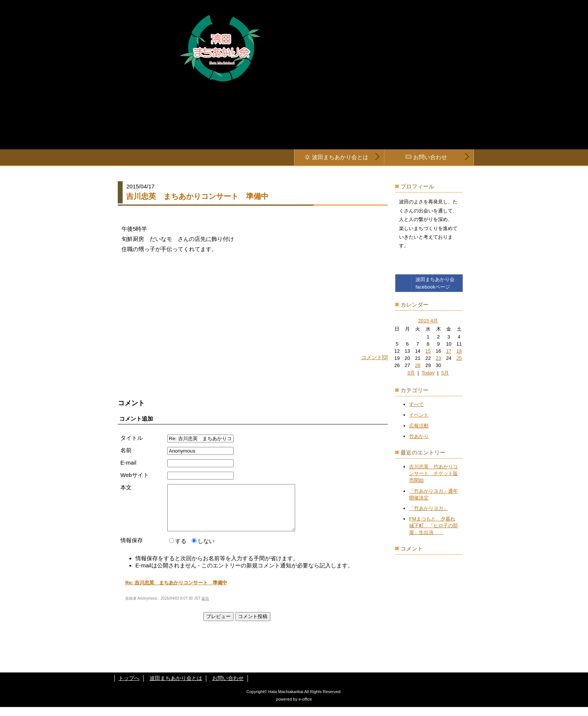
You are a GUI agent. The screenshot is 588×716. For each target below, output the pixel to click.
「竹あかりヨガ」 (429, 508)
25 (459, 358)
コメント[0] (375, 357)
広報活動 (419, 426)
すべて (416, 404)
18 (459, 351)
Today (428, 373)
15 (428, 351)
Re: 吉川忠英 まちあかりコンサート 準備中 (176, 592)
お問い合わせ (430, 157)
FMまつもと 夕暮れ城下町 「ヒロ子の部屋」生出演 (433, 526)
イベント (419, 415)
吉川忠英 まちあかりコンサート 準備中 (197, 196)
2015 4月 (428, 321)
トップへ (129, 687)
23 (438, 358)
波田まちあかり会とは (340, 157)
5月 (445, 373)
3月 (411, 373)
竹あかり (419, 436)
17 (448, 351)
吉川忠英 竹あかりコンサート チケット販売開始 (433, 473)
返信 (205, 607)
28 (418, 365)
